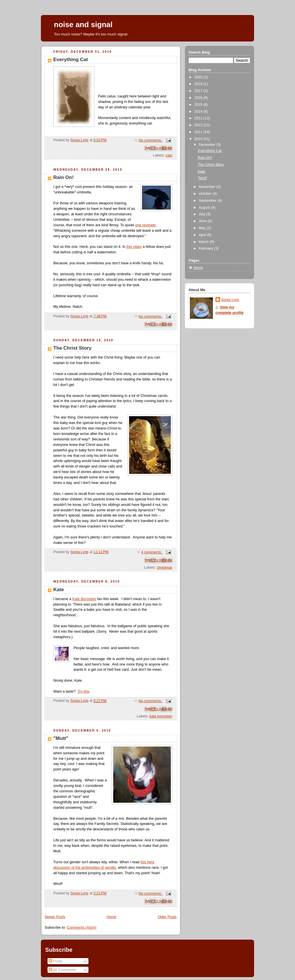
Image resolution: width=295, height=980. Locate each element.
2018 (199, 84)
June (203, 221)
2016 (199, 98)
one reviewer (145, 225)
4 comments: (152, 552)
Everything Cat (71, 60)
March (204, 242)
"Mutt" (61, 738)
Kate (59, 590)
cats (169, 155)
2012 (199, 125)
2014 (199, 112)
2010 (199, 139)
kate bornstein (161, 716)
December (208, 145)
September (208, 201)
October (206, 194)
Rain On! (64, 177)
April (203, 235)
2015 (199, 105)
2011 (199, 132)
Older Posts (167, 917)
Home (111, 917)
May (203, 228)
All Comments (63, 970)
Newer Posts (55, 917)
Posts (56, 961)
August (205, 208)
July (203, 214)
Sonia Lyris (230, 300)
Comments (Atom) (82, 928)
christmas (164, 568)
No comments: (151, 140)
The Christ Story (72, 348)
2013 (199, 118)
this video (134, 247)
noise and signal (83, 24)
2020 (199, 77)
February (207, 248)
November (208, 187)
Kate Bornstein (84, 599)
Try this (83, 691)
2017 (199, 91)
